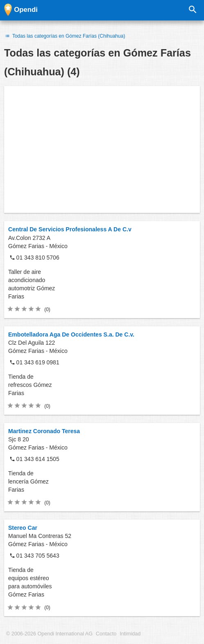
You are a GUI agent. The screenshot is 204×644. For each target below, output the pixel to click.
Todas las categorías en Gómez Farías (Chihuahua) (65, 36)
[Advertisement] (102, 149)
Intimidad (130, 634)
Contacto (106, 634)
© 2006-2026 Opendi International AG (49, 634)
